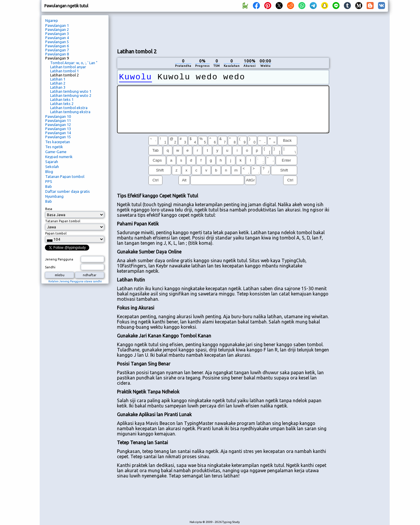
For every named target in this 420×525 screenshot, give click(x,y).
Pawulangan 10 (58, 116)
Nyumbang (54, 196)
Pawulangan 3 (57, 34)
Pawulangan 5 (57, 42)
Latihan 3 (58, 87)
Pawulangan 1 (57, 25)
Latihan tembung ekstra (70, 112)
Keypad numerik (59, 157)
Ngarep (52, 20)
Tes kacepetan (58, 142)
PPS (49, 181)
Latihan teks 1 (62, 99)
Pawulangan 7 (57, 50)
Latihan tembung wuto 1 (71, 91)
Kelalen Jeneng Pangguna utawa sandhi (75, 281)
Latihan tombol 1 (64, 71)
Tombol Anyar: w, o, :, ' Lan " (74, 63)
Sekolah (52, 167)
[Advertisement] (223, 29)
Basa (49, 209)
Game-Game (56, 152)
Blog (49, 171)
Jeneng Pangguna (59, 259)
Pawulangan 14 (58, 133)
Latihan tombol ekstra (69, 108)
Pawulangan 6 (57, 46)
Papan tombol (56, 233)
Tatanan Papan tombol (65, 176)
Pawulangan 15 (58, 137)
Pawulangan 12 (58, 125)
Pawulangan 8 (57, 54)
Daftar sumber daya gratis (68, 191)
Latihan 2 (58, 83)
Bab (49, 186)
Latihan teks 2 (62, 104)
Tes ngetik (54, 147)
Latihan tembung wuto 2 (71, 95)
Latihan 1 (58, 79)
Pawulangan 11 (58, 120)
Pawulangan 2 (57, 29)
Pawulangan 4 (57, 38)
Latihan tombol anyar (68, 67)
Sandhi (50, 267)
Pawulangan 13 (58, 129)
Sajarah (52, 162)
